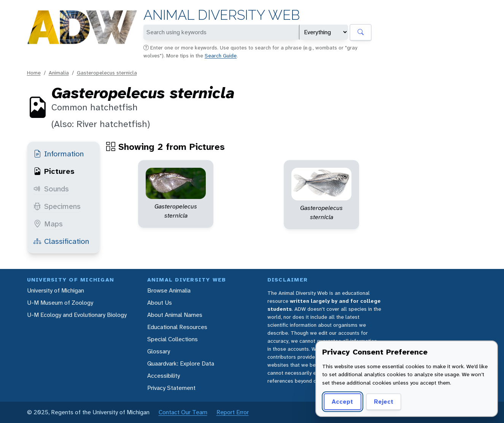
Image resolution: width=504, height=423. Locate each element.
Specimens (57, 206)
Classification (61, 241)
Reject (384, 402)
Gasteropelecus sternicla (107, 73)
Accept (342, 402)
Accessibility (164, 376)
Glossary (159, 351)
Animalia (59, 73)
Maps (48, 224)
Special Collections (173, 339)
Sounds (51, 189)
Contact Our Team (183, 412)
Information (59, 154)
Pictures (54, 171)
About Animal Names (175, 315)
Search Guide (221, 56)
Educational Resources (177, 327)
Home (34, 73)
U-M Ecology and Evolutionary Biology (77, 315)
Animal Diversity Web (222, 15)
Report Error (233, 412)
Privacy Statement (171, 388)
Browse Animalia (169, 290)
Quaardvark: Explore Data (181, 363)
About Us (160, 303)
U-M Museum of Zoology (60, 303)
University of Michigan (56, 290)
